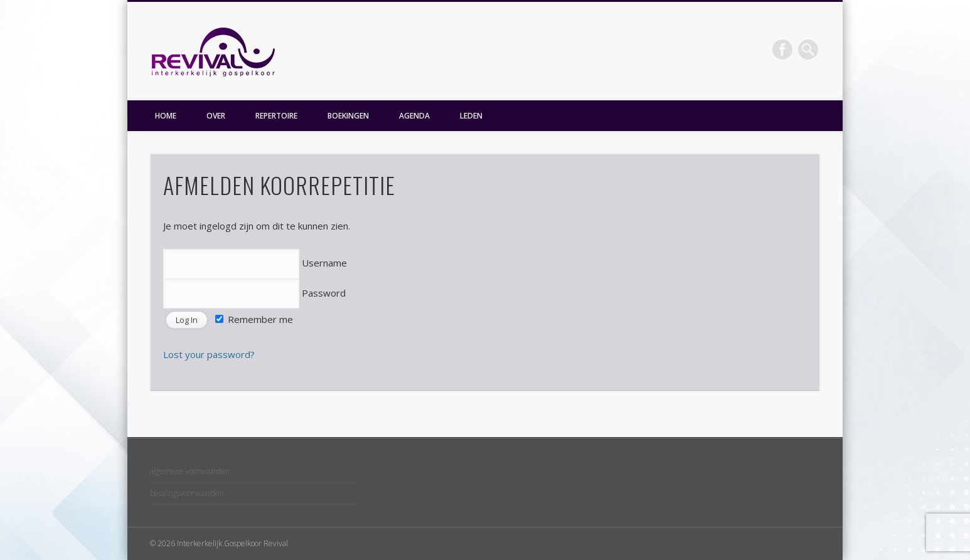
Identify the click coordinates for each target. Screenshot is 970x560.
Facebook (782, 50)
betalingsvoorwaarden (187, 493)
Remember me (254, 319)
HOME (166, 116)
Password (254, 293)
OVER (216, 116)
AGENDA (414, 116)
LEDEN (471, 116)
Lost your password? (209, 354)
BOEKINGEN (348, 116)
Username (255, 263)
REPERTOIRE (276, 116)
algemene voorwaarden (190, 471)
